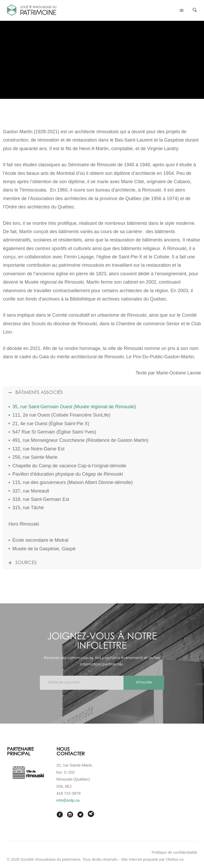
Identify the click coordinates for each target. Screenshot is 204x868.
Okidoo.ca (175, 859)
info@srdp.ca (68, 800)
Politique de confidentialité (174, 852)
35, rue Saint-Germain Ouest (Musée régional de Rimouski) (74, 407)
